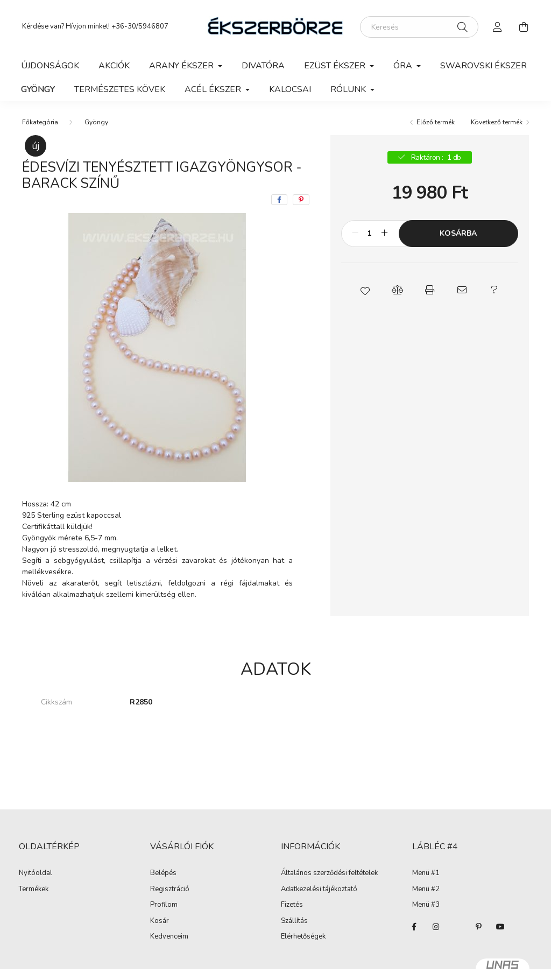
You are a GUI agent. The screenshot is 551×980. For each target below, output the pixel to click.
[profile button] (498, 27)
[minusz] (355, 234)
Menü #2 (426, 890)
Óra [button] (404, 66)
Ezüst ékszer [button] (336, 66)
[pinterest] (301, 200)
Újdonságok (50, 66)
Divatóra (263, 66)
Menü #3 (426, 905)
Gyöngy (38, 89)
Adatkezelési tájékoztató (319, 890)
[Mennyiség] (370, 234)
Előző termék (436, 122)
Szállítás (294, 921)
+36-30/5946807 (140, 26)
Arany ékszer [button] (182, 66)
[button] (365, 290)
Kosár (160, 921)
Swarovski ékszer (483, 66)
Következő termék (497, 122)
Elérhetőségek (303, 937)
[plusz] (385, 234)
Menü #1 (426, 873)
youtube (500, 927)
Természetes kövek (120, 89)
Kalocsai (290, 89)
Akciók (114, 66)
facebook (414, 927)
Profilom (164, 905)
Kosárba (458, 233)
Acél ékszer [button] (214, 89)
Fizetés (292, 905)
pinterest (479, 927)
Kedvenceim (169, 937)
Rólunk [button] (349, 89)
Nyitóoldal (36, 873)
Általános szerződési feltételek (329, 873)
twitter (457, 927)
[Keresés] (419, 27)
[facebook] (279, 200)
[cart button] (524, 27)
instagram (436, 927)
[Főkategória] (40, 122)
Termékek (34, 890)
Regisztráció (170, 890)
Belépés (163, 873)
